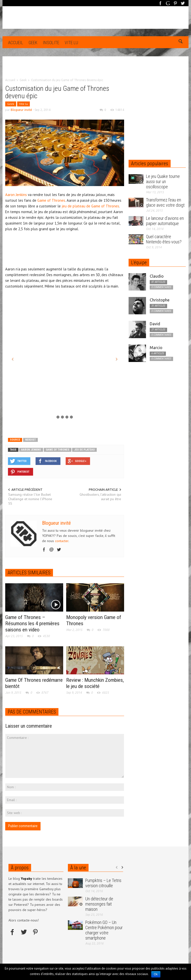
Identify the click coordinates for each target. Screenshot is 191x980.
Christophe (160, 300)
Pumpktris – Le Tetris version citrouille (103, 883)
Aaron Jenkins (16, 195)
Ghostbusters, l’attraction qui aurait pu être (100, 497)
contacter (62, 541)
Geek (33, 43)
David (155, 324)
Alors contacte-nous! (24, 920)
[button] (181, 42)
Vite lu (71, 43)
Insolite (51, 43)
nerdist (30, 440)
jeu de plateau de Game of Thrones (90, 206)
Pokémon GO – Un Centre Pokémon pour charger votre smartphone (104, 930)
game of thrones (58, 450)
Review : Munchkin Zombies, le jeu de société (95, 683)
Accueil (16, 43)
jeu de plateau (84, 450)
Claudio (157, 276)
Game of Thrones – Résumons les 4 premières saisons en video (32, 623)
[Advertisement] (95, 71)
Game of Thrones (51, 200)
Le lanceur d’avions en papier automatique (165, 221)
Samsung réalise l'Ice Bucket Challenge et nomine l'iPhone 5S (30, 499)
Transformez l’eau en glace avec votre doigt (165, 202)
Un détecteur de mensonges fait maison (99, 904)
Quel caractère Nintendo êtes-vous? (164, 239)
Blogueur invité (21, 110)
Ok (156, 974)
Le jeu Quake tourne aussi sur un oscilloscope (163, 181)
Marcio (156, 348)
